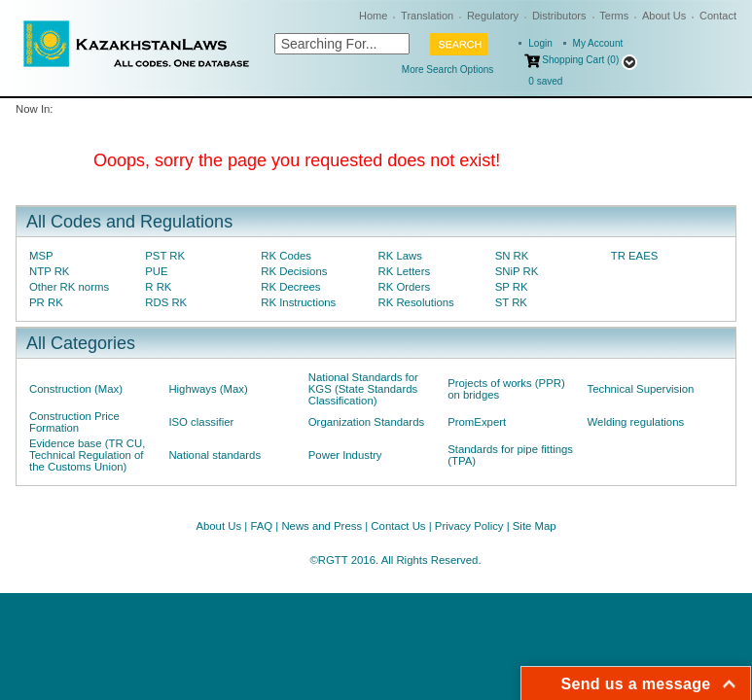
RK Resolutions (415, 302)
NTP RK (49, 271)
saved (545, 81)
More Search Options (448, 70)
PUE (156, 271)
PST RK (165, 256)
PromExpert (477, 422)
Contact (718, 16)
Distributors (559, 16)
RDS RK (166, 302)
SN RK (512, 256)
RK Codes (286, 256)
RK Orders (404, 287)
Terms (614, 16)
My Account (598, 43)
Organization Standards (366, 422)
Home (373, 16)
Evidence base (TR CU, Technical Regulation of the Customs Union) (87, 455)
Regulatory (493, 16)
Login (540, 43)
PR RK (46, 302)
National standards (215, 455)
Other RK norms (69, 287)
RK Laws (399, 256)
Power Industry (345, 455)
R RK (158, 287)
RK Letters (404, 271)
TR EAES (635, 256)
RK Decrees (290, 287)
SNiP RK (517, 271)
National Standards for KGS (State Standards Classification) (363, 389)
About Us (664, 16)
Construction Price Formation (74, 422)
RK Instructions (298, 302)
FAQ (261, 526)
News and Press (322, 526)
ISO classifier (201, 422)
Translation (427, 16)
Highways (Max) (208, 389)
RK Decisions (294, 271)
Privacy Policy (469, 526)
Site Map (535, 526)
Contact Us (398, 526)
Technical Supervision (641, 389)
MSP (41, 256)
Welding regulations (636, 422)
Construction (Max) (76, 389)
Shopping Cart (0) (580, 60)
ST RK (511, 302)
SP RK (512, 287)
